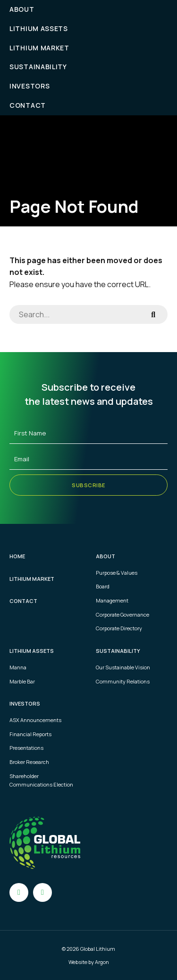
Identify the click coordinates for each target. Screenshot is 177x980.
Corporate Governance (122, 615)
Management (112, 600)
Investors (29, 86)
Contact (28, 105)
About (22, 9)
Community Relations (123, 681)
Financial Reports (30, 734)
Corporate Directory (119, 628)
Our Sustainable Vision (123, 667)
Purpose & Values (117, 573)
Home (17, 556)
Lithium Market (39, 48)
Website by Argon (89, 962)
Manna (18, 667)
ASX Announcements (35, 720)
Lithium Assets (39, 28)
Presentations (26, 748)
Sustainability (38, 67)
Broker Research (29, 762)
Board (103, 586)
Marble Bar (22, 681)
